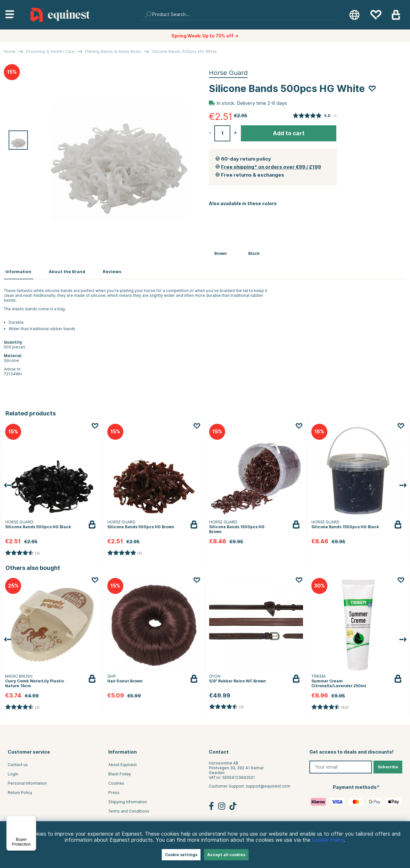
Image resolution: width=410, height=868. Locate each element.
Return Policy (20, 791)
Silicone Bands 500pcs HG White (184, 51)
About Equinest (123, 763)
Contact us (18, 763)
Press (114, 791)
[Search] (238, 15)
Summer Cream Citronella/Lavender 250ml (339, 682)
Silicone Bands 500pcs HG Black (38, 525)
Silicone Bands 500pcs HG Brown (141, 525)
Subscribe (388, 766)
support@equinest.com (268, 785)
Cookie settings (181, 855)
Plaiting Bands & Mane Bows (113, 51)
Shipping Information (128, 801)
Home (10, 51)
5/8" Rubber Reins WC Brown (238, 679)
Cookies (116, 782)
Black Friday (120, 773)
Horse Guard (228, 73)
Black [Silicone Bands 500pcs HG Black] (254, 253)
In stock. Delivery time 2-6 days (252, 103)
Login (13, 773)
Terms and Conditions (129, 810)
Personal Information (27, 782)
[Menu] (32, 820)
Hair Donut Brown (125, 679)
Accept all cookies (226, 855)
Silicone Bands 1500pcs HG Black (345, 525)
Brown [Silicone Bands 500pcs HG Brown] (221, 253)
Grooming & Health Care (50, 51)
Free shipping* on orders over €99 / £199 (271, 167)
